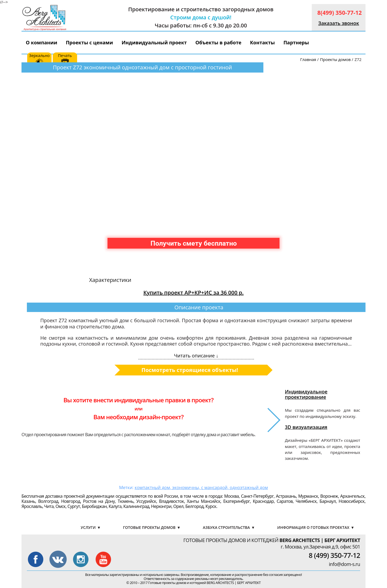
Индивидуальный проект (154, 42)
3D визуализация (306, 427)
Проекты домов (335, 59)
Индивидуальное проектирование (306, 394)
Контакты (262, 42)
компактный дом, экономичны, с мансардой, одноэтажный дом (201, 487)
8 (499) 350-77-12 (334, 555)
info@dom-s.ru (345, 564)
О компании (42, 42)
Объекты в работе (218, 42)
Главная (308, 59)
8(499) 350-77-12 (340, 13)
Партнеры (296, 42)
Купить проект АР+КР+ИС (194, 293)
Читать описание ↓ (196, 356)
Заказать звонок (339, 23)
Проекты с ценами (89, 42)
